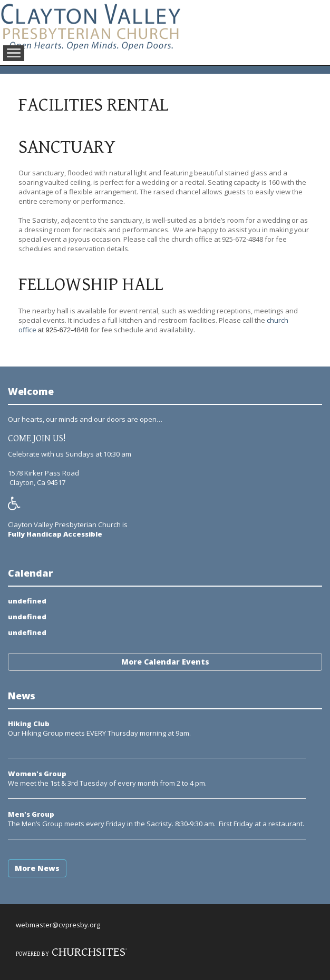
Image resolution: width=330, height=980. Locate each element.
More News (37, 868)
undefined (27, 601)
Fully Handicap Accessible (55, 534)
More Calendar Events (165, 662)
